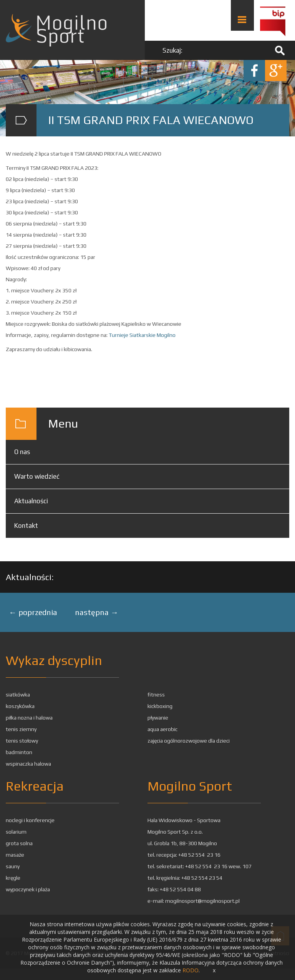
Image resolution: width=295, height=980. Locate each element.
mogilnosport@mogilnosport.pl (202, 901)
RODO (191, 970)
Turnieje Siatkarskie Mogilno (142, 335)
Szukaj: (172, 50)
